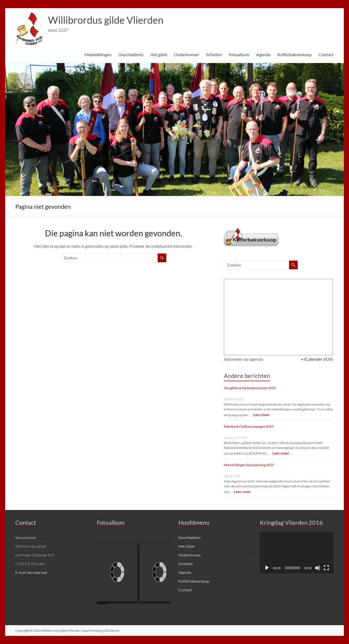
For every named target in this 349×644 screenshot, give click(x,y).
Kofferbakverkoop (294, 54)
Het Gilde (186, 546)
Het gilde (159, 54)
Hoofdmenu (194, 522)
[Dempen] (318, 568)
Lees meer (260, 415)
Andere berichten (247, 376)
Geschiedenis (131, 54)
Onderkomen (186, 54)
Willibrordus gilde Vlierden (106, 20)
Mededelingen (98, 54)
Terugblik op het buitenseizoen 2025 (250, 388)
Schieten (214, 54)
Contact (326, 54)
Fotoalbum (239, 54)
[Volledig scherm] (326, 568)
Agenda (263, 54)
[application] (297, 553)
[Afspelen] (267, 568)
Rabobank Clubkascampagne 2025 (249, 426)
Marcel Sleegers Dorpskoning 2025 (249, 465)
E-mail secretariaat (31, 572)
